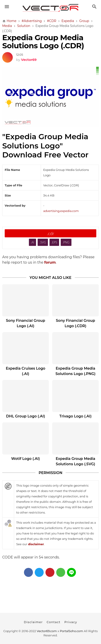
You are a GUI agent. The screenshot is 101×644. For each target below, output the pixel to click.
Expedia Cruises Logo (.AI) (26, 371)
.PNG (66, 242)
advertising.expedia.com (61, 211)
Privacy (71, 622)
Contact (54, 622)
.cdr (50, 233)
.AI (32, 242)
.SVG (43, 242)
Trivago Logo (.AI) (75, 416)
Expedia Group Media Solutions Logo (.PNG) (76, 371)
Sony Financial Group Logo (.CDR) (76, 323)
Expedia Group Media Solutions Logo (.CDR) (43, 41)
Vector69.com (47, 631)
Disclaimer (33, 622)
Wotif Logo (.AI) (26, 459)
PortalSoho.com (71, 631)
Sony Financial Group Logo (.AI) (26, 323)
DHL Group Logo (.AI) (26, 416)
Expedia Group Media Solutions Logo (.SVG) (75, 461)
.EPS (54, 242)
